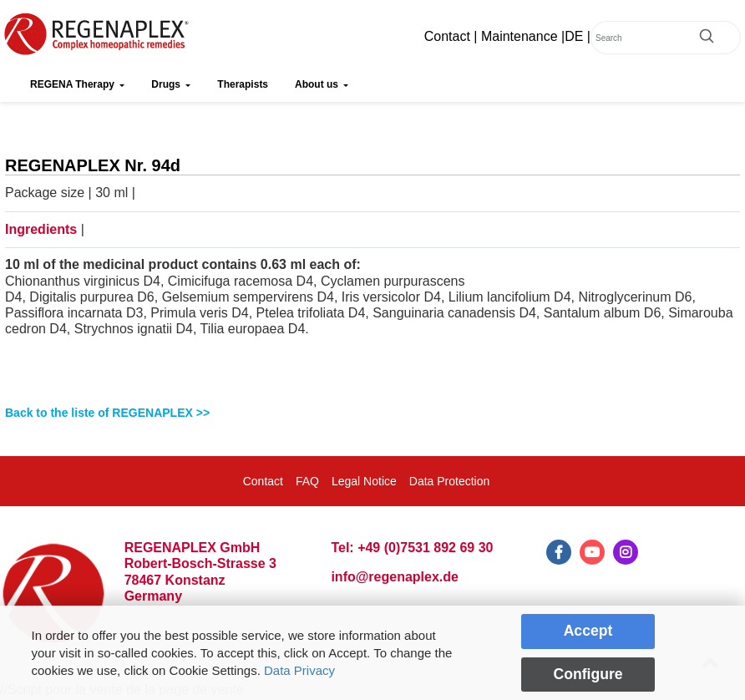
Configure (588, 674)
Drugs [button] (167, 84)
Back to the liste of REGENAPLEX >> (107, 413)
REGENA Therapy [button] (73, 84)
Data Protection (450, 481)
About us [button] (318, 84)
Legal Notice (364, 481)
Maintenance (519, 36)
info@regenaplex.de (395, 577)
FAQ (307, 481)
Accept (588, 631)
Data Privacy (299, 670)
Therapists (243, 84)
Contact (447, 36)
